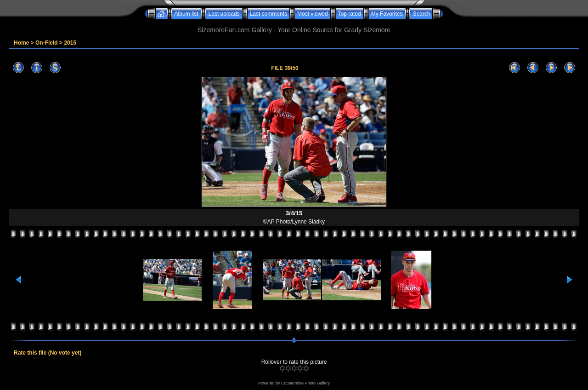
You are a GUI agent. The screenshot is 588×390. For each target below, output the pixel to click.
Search (421, 14)
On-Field (47, 43)
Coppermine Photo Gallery (305, 383)
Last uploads (224, 14)
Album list (187, 14)
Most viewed (313, 14)
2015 (70, 43)
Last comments (269, 14)
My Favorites (387, 14)
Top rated (350, 14)
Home (21, 43)
